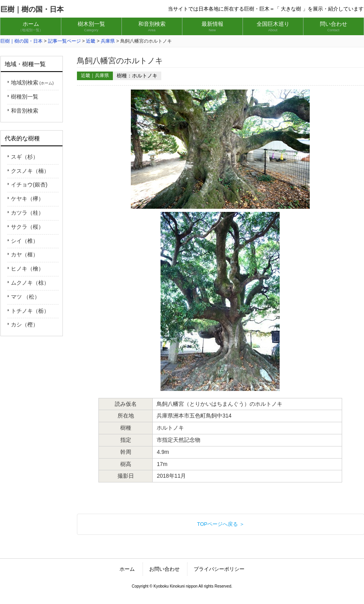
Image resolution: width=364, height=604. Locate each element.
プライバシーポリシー (219, 569)
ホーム (127, 569)
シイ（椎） (25, 241)
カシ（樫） (25, 324)
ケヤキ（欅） (27, 199)
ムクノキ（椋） (30, 283)
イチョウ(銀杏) (29, 185)
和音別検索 (25, 111)
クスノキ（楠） (30, 171)
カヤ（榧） (25, 255)
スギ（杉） (25, 157)
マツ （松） (25, 297)
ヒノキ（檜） (27, 269)
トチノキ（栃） (30, 311)
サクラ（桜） (27, 227)
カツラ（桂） (27, 213)
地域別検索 (32, 82)
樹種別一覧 (25, 97)
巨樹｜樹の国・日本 (32, 9)
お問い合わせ (164, 569)
